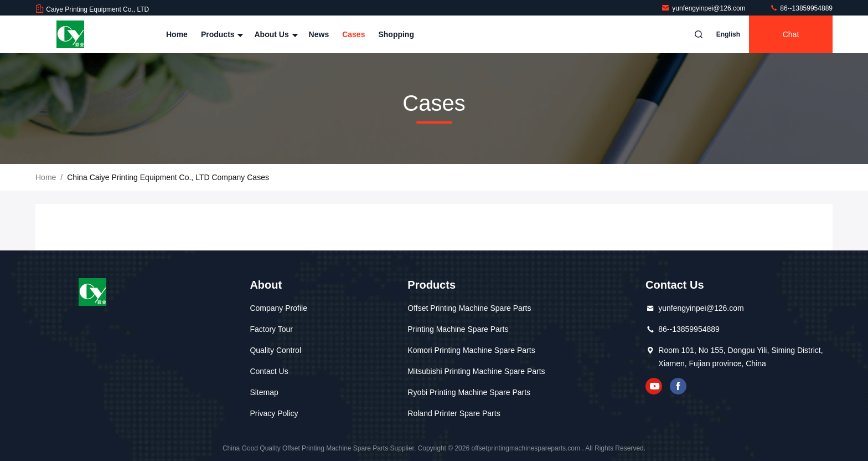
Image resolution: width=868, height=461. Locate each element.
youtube (654, 386)
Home (177, 34)
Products (221, 34)
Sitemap (264, 392)
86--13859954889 (801, 8)
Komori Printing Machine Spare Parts (471, 350)
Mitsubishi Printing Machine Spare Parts (476, 371)
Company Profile (278, 308)
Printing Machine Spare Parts (458, 329)
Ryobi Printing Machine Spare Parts (469, 392)
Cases (353, 34)
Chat (791, 34)
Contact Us (269, 371)
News (319, 34)
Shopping (396, 34)
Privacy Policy (274, 413)
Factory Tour (271, 329)
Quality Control (275, 350)
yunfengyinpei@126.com (704, 8)
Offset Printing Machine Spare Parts (469, 308)
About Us (275, 34)
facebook (678, 386)
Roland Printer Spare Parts (454, 413)
